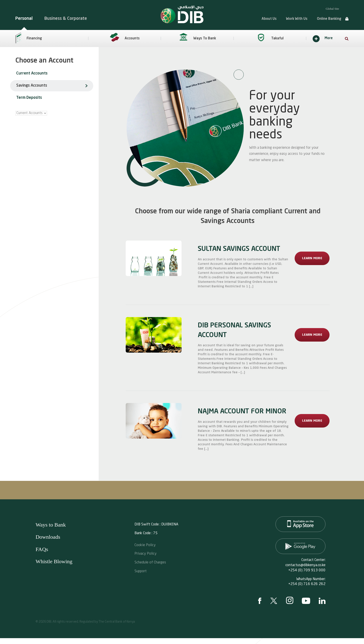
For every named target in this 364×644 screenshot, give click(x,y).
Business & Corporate (66, 19)
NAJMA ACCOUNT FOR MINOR (242, 412)
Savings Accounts (32, 86)
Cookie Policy (145, 545)
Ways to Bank (51, 525)
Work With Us (297, 19)
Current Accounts (32, 73)
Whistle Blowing (54, 561)
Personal (24, 19)
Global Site (332, 9)
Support (141, 571)
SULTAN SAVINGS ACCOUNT (239, 249)
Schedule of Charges (150, 562)
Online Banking (329, 19)
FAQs (42, 549)
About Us (269, 19)
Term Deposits (29, 98)
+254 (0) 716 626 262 (307, 584)
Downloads (48, 537)
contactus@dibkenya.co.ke (305, 565)
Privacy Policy (146, 553)
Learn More (312, 258)
